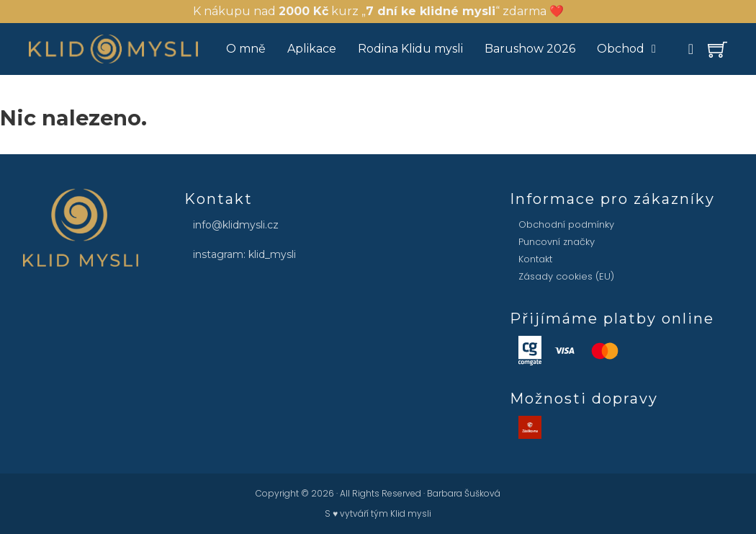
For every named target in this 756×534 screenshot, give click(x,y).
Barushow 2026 (530, 49)
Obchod (621, 49)
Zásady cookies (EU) (566, 276)
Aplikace (312, 49)
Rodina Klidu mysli (410, 49)
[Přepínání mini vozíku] (717, 49)
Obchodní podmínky (566, 224)
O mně (246, 49)
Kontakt (535, 259)
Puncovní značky (557, 242)
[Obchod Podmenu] (654, 49)
